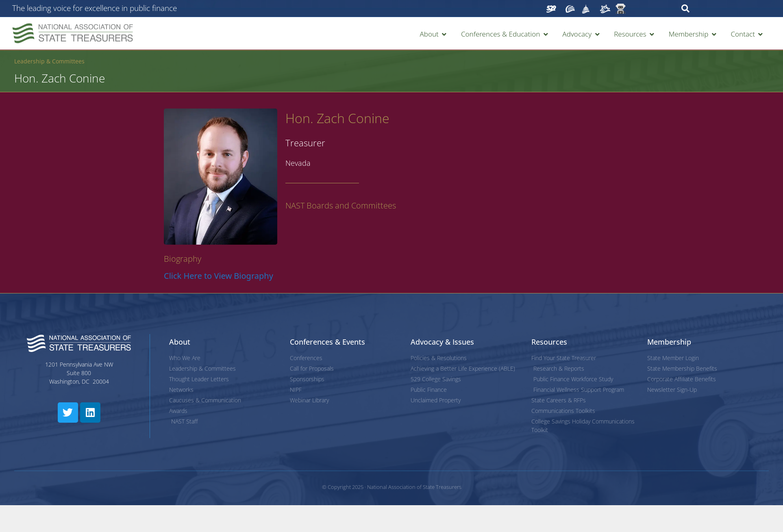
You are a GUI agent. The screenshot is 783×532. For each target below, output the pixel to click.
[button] (434, 34)
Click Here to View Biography (219, 276)
